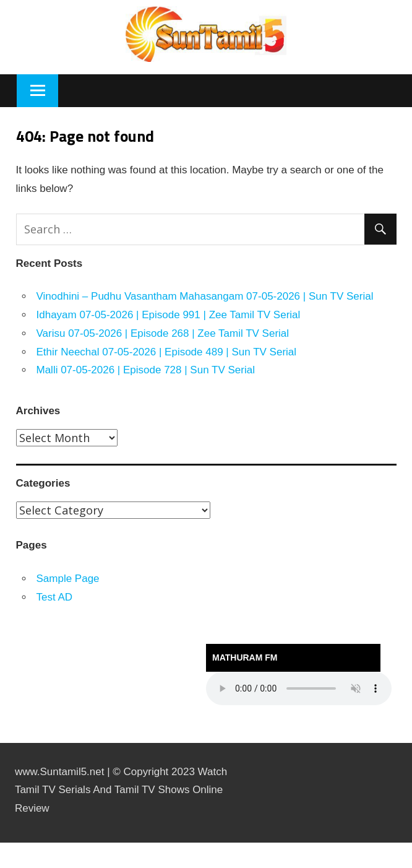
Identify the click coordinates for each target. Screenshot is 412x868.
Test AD (55, 597)
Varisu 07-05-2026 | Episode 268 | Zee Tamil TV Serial (163, 333)
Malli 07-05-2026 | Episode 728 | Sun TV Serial (146, 370)
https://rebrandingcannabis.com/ (6, 843)
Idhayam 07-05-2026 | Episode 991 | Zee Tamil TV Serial (169, 315)
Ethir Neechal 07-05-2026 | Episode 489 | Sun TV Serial (167, 352)
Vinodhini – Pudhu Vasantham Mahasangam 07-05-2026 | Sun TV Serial (205, 296)
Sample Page (68, 579)
